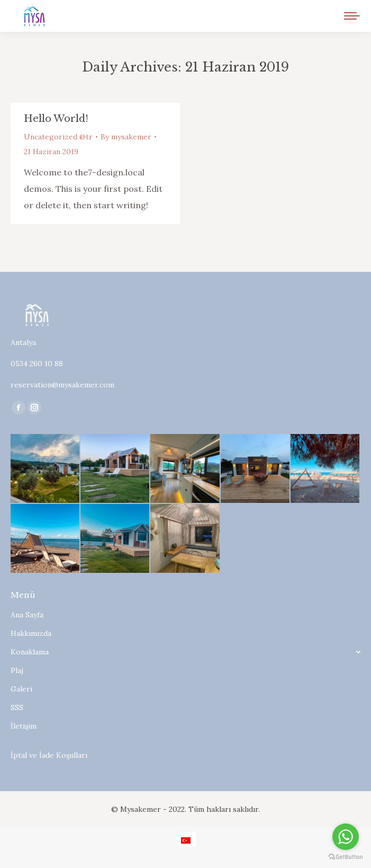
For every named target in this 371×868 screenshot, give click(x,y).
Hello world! (56, 119)
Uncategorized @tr (58, 137)
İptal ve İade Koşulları (49, 755)
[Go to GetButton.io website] (346, 857)
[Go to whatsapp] (346, 837)
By (126, 137)
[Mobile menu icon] (352, 16)
